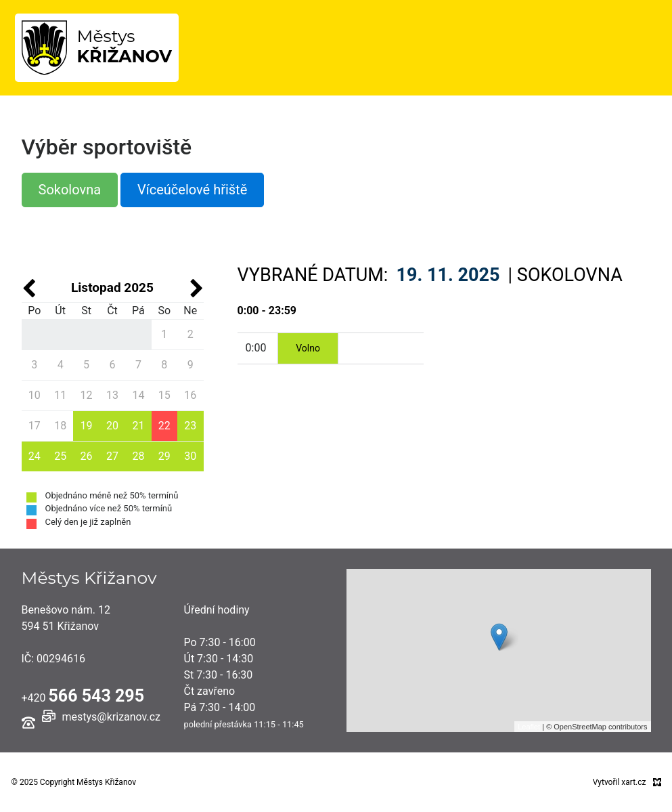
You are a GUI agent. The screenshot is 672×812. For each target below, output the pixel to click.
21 (138, 426)
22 (164, 426)
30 (190, 456)
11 (60, 395)
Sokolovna (70, 190)
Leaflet (529, 727)
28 (138, 456)
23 (190, 426)
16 (190, 395)
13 (112, 395)
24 (35, 456)
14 (138, 395)
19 (87, 426)
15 (164, 395)
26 (87, 456)
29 (164, 456)
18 (60, 426)
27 (112, 456)
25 (60, 456)
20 (112, 426)
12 (87, 395)
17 (35, 426)
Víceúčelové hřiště (192, 190)
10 (35, 395)
